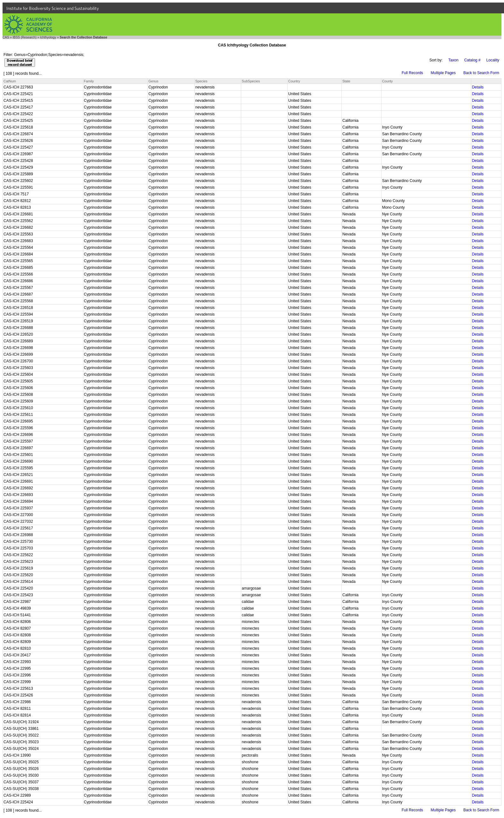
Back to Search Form (481, 73)
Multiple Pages (443, 73)
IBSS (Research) (25, 37)
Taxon (453, 60)
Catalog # (472, 60)
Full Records (412, 73)
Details (478, 87)
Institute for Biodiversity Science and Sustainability (53, 8)
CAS (6, 37)
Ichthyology (48, 37)
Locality (493, 60)
